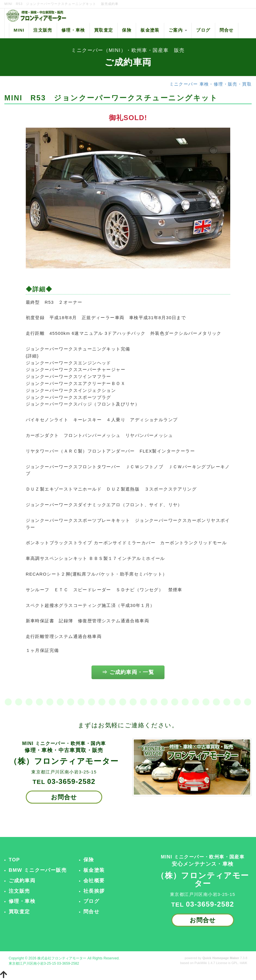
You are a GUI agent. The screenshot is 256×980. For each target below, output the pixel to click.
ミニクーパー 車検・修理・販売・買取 (211, 84)
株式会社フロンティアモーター (62, 958)
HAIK (244, 963)
